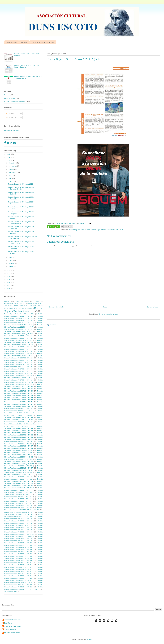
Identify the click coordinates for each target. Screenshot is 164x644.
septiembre (13, 172)
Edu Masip (8, 623)
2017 (9, 286)
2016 (9, 289)
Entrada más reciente (56, 307)
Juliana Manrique (10, 629)
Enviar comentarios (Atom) (108, 314)
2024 (9, 157)
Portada (37, 301)
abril (10, 257)
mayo (11, 181)
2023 (9, 160)
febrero (11, 263)
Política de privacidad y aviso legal (43, 42)
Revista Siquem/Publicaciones (79, 230)
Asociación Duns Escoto (13, 620)
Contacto (24, 42)
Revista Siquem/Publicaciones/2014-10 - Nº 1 (19, 314)
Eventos (7, 95)
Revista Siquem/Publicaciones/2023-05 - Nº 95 (107, 230)
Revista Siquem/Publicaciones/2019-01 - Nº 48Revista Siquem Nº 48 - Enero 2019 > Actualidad (23, 424)
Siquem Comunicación (12, 633)
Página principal (12, 42)
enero (11, 266)
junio (11, 178)
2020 (9, 277)
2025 (9, 154)
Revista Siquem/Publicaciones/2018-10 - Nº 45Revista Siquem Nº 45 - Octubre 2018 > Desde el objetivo (23, 413)
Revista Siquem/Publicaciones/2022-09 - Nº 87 (19, 512)
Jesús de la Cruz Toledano (14, 626)
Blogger (89, 639)
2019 (9, 280)
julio (10, 175)
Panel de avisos (10, 98)
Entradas (10, 114)
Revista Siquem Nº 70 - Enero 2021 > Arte (27, 306)
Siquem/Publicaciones (10, 592)
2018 (9, 283)
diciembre (12, 163)
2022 (9, 270)
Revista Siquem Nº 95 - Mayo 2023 (20, 184)
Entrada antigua (152, 307)
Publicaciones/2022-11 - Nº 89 (14, 303)
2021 (9, 273)
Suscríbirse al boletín (12, 131)
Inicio (105, 307)
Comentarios (11, 118)
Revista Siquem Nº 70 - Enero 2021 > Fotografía (18, 309)
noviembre (13, 166)
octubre (11, 169)
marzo (11, 260)
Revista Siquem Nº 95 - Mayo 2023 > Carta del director (21, 188)
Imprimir (53, 325)
